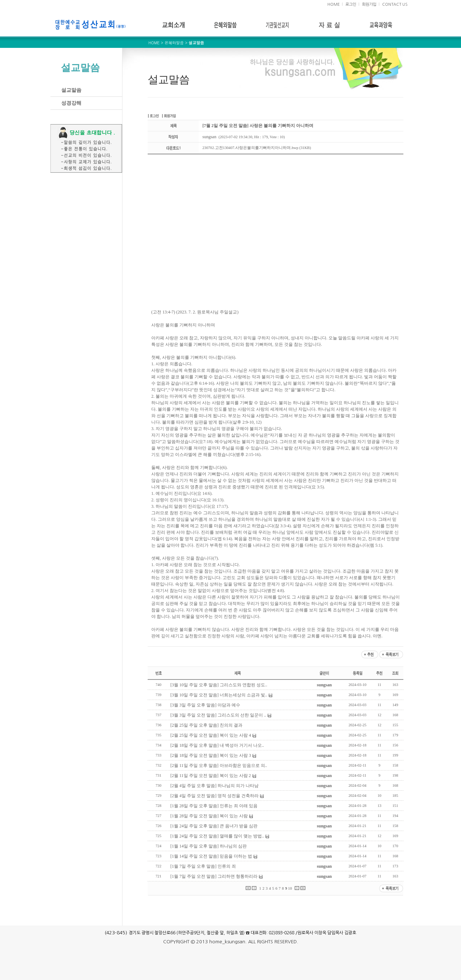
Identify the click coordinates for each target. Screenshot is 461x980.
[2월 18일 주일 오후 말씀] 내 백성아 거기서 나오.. (217, 745)
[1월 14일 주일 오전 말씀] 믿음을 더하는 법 (211, 856)
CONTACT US (395, 4)
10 (290, 888)
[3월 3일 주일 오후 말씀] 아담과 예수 (205, 705)
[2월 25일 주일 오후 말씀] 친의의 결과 (206, 725)
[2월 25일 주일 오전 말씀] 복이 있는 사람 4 (211, 735)
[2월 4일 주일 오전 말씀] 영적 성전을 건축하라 (214, 796)
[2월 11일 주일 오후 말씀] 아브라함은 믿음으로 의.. (219, 766)
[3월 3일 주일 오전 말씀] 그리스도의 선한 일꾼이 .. (218, 715)
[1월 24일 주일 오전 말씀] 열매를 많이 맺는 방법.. (217, 836)
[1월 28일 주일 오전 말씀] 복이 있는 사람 (209, 816)
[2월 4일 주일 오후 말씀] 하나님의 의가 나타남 (214, 786)
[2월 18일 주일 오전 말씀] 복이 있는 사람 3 (211, 755)
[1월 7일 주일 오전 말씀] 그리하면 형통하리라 (214, 876)
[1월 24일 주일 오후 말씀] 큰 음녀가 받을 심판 (214, 826)
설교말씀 (71, 90)
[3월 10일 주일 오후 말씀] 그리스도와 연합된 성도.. (219, 685)
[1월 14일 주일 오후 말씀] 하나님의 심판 (209, 846)
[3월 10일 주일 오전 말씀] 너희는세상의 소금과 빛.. (219, 695)
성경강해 (71, 103)
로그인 (351, 4)
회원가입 (369, 4)
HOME (334, 4)
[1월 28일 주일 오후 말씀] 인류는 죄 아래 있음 (214, 806)
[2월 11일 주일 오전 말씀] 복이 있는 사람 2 (211, 776)
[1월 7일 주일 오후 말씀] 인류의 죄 (203, 866)
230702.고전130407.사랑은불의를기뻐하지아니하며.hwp (250, 148)
